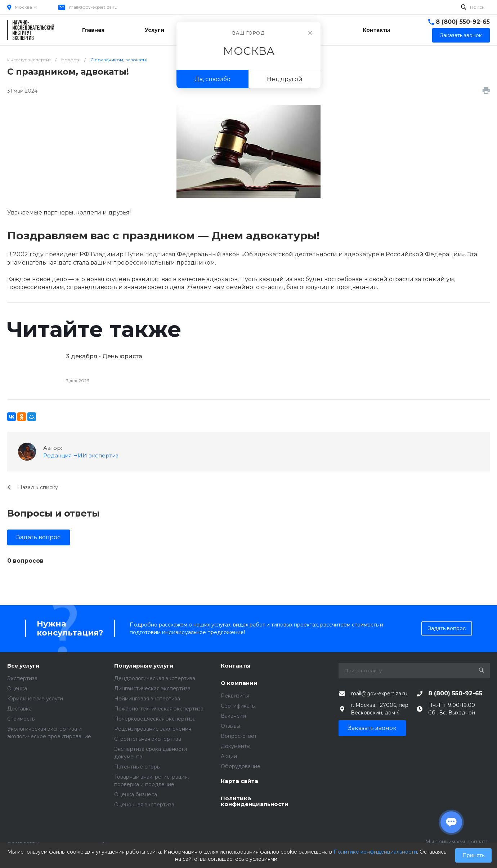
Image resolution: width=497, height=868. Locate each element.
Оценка (17, 688)
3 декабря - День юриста (104, 356)
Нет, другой (285, 79)
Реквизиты (235, 696)
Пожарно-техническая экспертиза (159, 709)
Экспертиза (22, 678)
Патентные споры (137, 767)
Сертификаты (238, 706)
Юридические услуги (35, 699)
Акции (229, 756)
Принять (473, 855)
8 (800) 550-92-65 (463, 22)
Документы (236, 746)
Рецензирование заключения (153, 729)
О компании (239, 683)
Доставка (19, 709)
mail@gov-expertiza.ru (93, 7)
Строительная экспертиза (148, 739)
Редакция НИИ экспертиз (81, 455)
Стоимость (21, 719)
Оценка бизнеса (136, 794)
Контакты (236, 666)
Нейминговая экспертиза (147, 699)
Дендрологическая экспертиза (155, 678)
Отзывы (230, 726)
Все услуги (23, 666)
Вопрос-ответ (239, 736)
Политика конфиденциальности (255, 801)
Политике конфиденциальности (375, 852)
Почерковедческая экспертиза (155, 719)
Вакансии (233, 716)
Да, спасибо (212, 79)
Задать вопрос (39, 537)
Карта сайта (239, 781)
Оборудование (241, 766)
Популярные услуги (144, 666)
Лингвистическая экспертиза (152, 688)
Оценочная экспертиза (144, 805)
